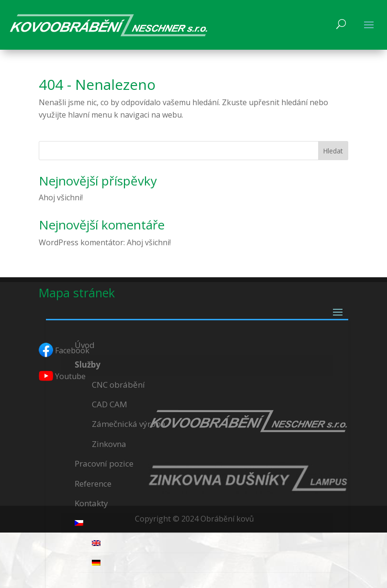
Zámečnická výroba (129, 424)
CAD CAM (110, 404)
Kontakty (91, 503)
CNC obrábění (118, 385)
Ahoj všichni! (61, 197)
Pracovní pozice (104, 463)
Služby (88, 365)
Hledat (333, 151)
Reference (93, 484)
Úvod (85, 345)
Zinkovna (109, 444)
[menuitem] (197, 523)
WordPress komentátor (81, 242)
